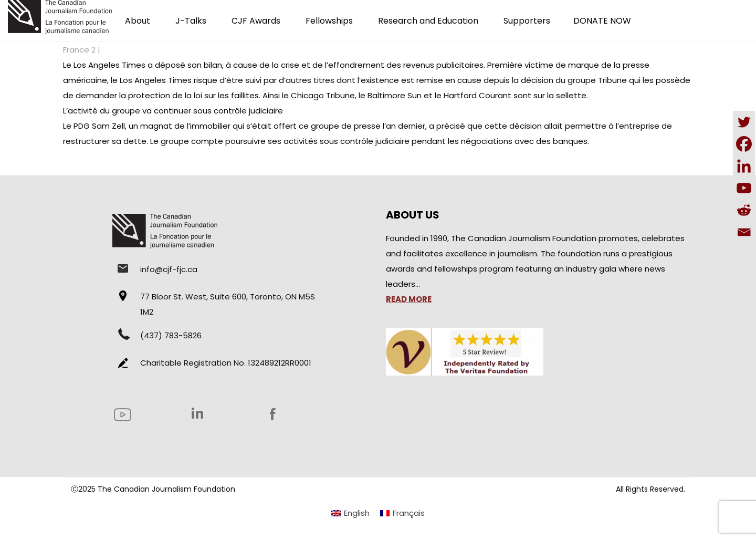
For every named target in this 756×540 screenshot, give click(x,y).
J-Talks (191, 21)
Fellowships (329, 21)
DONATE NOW (602, 21)
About (138, 21)
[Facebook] (744, 144)
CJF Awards (256, 21)
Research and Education (428, 21)
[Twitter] (744, 122)
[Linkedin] (744, 166)
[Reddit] (744, 210)
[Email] (744, 232)
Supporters (527, 21)
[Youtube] (744, 188)
